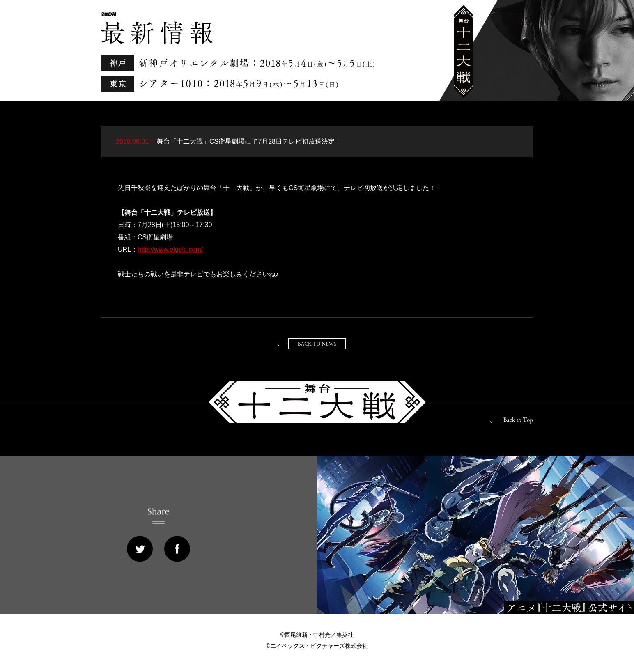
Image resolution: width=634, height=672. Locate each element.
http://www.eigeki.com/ (170, 249)
